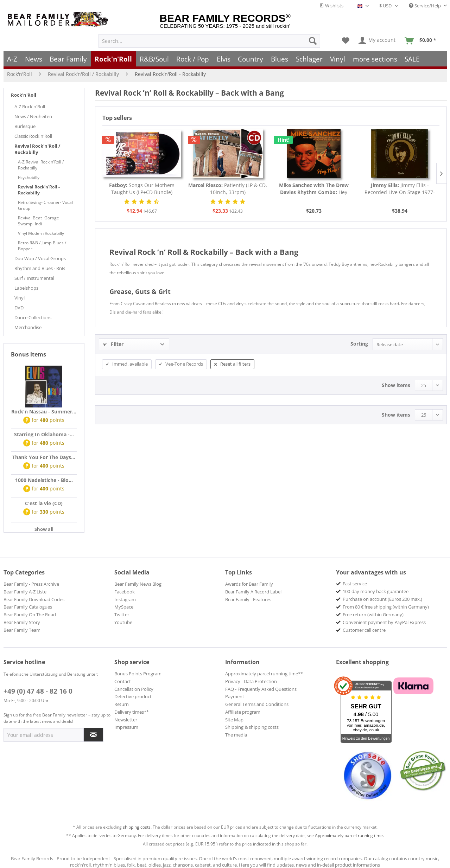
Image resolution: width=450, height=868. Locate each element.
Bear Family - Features (248, 599)
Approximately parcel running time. (349, 835)
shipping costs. (137, 827)
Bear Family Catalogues (28, 607)
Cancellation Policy (134, 689)
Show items (396, 385)
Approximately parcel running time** (264, 674)
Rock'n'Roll (24, 95)
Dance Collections (33, 317)
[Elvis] (224, 59)
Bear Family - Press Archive (31, 584)
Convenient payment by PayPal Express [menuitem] (384, 622)
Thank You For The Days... (44, 457)
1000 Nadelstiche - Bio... (44, 480)
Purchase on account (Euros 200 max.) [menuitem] (382, 599)
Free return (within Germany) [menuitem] (373, 615)
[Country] (251, 59)
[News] (34, 59)
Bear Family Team (22, 630)
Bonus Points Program (138, 674)
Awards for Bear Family (249, 584)
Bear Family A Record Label (253, 592)
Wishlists (331, 6)
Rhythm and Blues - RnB (40, 268)
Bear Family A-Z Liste (25, 592)
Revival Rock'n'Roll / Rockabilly (37, 149)
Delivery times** (132, 712)
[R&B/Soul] (154, 59)
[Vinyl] (338, 59)
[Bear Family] (69, 59)
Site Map (234, 720)
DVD (19, 308)
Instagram (125, 599)
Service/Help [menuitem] (425, 6)
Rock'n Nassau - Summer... (44, 412)
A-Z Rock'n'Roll (30, 107)
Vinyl (20, 298)
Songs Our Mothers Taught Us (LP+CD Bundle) (142, 189)
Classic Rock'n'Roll (33, 136)
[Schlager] (309, 59)
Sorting (359, 344)
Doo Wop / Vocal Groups (40, 258)
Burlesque (25, 126)
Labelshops (26, 288)
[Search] (313, 41)
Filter (113, 344)
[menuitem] (209, 41)
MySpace (124, 607)
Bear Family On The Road (30, 615)
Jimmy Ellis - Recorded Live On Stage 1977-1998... (400, 189)
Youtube (123, 622)
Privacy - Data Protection (251, 681)
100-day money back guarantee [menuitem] (376, 591)
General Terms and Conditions (257, 704)
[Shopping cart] (423, 41)
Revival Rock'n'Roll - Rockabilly (39, 190)
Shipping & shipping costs (252, 727)
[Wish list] (346, 41)
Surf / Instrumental (34, 278)
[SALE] (413, 59)
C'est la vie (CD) (44, 503)
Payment (235, 696)
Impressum (126, 727)
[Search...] (209, 41)
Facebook (125, 592)
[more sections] (375, 59)
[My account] (377, 41)
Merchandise (28, 327)
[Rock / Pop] (193, 59)
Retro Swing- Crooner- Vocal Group (45, 205)
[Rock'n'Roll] (113, 59)
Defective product (133, 696)
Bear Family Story (22, 622)
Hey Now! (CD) (314, 189)
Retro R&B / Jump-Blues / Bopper (42, 246)
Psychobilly (29, 177)
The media (236, 735)
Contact (123, 681)
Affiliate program (243, 712)
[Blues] (280, 59)
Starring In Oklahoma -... (44, 434)
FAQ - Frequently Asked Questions (261, 689)
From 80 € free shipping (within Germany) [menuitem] (386, 607)
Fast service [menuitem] (355, 584)
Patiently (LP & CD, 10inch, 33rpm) (228, 189)
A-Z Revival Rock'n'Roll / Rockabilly (41, 165)
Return (122, 704)
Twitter (122, 615)
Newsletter (126, 720)
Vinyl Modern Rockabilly (41, 233)
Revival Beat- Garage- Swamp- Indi (39, 221)
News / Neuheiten (33, 116)
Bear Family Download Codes (34, 599)
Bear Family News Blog (138, 584)
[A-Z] (12, 59)
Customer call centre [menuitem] (364, 630)
